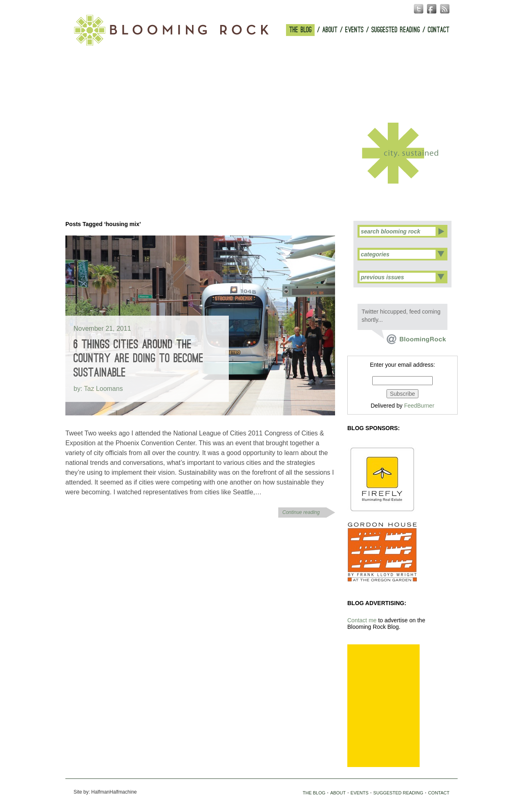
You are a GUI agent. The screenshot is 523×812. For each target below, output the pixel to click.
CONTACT (439, 30)
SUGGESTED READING (396, 30)
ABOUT (330, 30)
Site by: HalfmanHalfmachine (105, 792)
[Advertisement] (383, 706)
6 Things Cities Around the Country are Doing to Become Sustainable (139, 359)
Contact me (362, 620)
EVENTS (354, 30)
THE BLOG (301, 30)
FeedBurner (419, 406)
